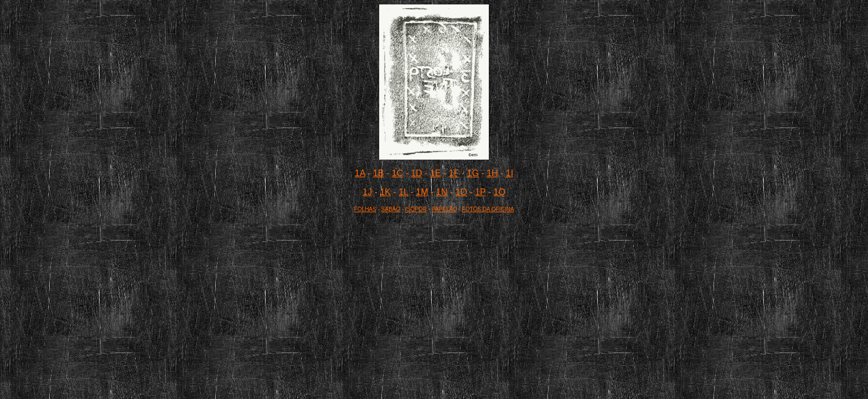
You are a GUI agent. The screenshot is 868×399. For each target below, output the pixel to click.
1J (367, 192)
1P (480, 192)
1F (454, 173)
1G (473, 173)
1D (416, 173)
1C (397, 173)
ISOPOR (416, 209)
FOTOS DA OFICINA (488, 209)
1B (379, 173)
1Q (500, 192)
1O (461, 192)
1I (510, 173)
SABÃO (391, 209)
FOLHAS (365, 209)
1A (360, 173)
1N (442, 192)
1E (436, 173)
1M (422, 192)
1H (492, 173)
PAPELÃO (445, 209)
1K (385, 192)
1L (403, 192)
